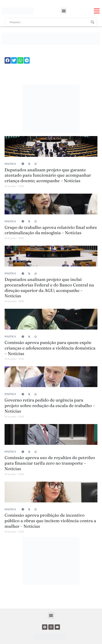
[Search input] (49, 22)
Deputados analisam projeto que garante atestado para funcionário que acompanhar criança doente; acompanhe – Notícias (48, 175)
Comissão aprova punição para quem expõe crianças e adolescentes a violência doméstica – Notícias (50, 348)
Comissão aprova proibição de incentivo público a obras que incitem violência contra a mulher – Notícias (50, 521)
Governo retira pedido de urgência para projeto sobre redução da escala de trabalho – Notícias (50, 406)
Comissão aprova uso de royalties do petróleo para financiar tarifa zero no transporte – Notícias (50, 463)
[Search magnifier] (92, 22)
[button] (64, 11)
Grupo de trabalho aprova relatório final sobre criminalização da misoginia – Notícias (51, 230)
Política (10, 164)
